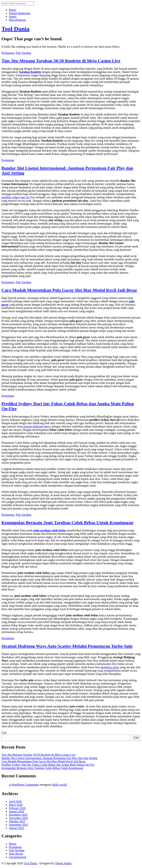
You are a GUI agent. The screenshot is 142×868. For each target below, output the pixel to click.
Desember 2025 (18, 815)
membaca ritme (110, 667)
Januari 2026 (16, 811)
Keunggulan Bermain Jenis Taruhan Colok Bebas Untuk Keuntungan (67, 523)
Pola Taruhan (23, 53)
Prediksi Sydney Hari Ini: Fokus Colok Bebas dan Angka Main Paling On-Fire (48, 765)
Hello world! (60, 785)
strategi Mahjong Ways (37, 426)
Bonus (13, 844)
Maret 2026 (16, 805)
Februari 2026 (17, 808)
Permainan (8, 53)
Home (12, 10)
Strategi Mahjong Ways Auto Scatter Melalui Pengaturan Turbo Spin (67, 646)
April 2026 (15, 801)
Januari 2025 (16, 828)
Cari (4, 733)
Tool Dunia (31, 863)
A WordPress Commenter (24, 785)
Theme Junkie (63, 863)
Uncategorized (17, 857)
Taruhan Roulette (30, 72)
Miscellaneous (17, 20)
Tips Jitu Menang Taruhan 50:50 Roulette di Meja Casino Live (61, 61)
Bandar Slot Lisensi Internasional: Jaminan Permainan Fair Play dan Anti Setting (49, 758)
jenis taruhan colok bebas (50, 530)
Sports (13, 17)
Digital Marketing (20, 13)
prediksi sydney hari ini (15, 197)
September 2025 (18, 825)
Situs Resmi (16, 854)
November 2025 (18, 818)
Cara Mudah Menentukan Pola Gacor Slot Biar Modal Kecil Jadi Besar (69, 290)
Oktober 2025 (17, 821)
